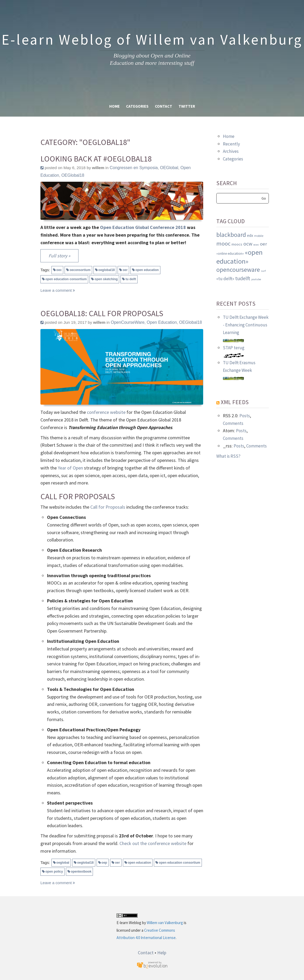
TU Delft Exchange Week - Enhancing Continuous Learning (246, 325)
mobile (259, 236)
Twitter (187, 106)
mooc (223, 243)
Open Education (162, 322)
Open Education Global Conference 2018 (143, 227)
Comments (233, 423)
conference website (106, 412)
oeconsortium (80, 270)
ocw (248, 244)
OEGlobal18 (73, 175)
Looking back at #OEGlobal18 (96, 159)
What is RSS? (228, 456)
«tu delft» (225, 279)
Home (114, 106)
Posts (245, 416)
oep (104, 863)
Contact (164, 106)
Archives (231, 151)
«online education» (230, 254)
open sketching (106, 279)
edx (250, 235)
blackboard (231, 235)
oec (59, 270)
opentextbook (81, 872)
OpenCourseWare (128, 322)
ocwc (256, 245)
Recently (231, 144)
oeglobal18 (107, 270)
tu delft (131, 279)
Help (162, 953)
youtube (256, 279)
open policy (54, 872)
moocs (237, 244)
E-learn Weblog (129, 923)
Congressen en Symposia (134, 168)
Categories (137, 106)
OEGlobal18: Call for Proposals (102, 313)
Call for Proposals (108, 507)
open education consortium (66, 279)
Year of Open (70, 468)
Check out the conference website (153, 843)
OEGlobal (169, 168)
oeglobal (63, 863)
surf (263, 271)
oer (125, 270)
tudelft (243, 278)
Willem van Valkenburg (165, 923)
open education (147, 270)
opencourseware (238, 270)
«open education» (239, 257)
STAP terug (234, 348)
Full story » (59, 256)
